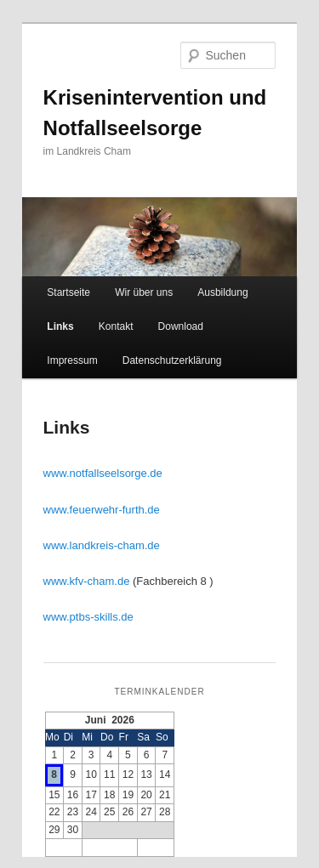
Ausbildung (222, 292)
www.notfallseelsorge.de (103, 473)
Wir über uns (144, 292)
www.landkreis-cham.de (102, 545)
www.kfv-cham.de (87, 581)
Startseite (68, 292)
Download (181, 326)
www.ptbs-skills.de (88, 617)
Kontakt (116, 326)
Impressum (72, 360)
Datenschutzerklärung (172, 360)
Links (60, 326)
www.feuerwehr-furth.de (102, 510)
